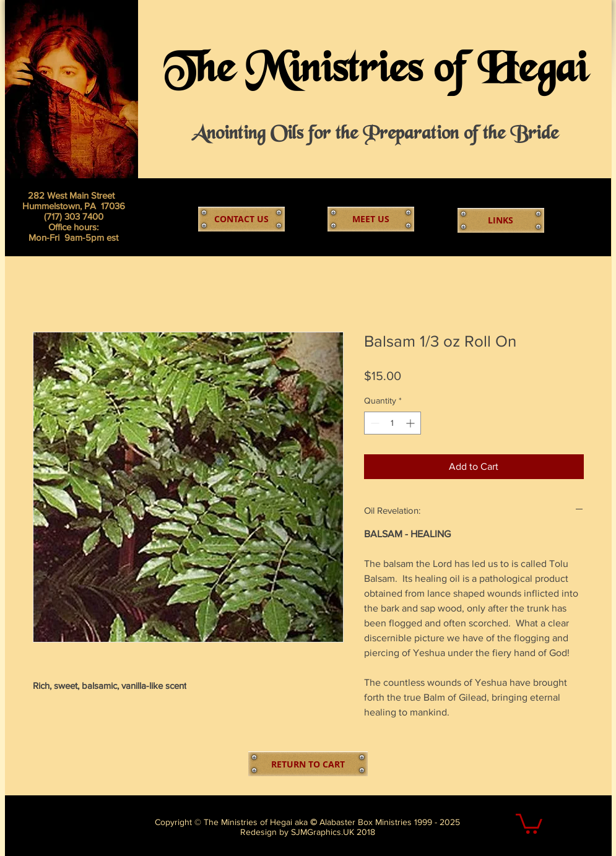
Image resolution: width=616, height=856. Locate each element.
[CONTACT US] (241, 219)
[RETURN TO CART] (308, 764)
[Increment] (411, 423)
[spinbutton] (393, 423)
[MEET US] (371, 219)
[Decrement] (374, 423)
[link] (529, 823)
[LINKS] (501, 220)
